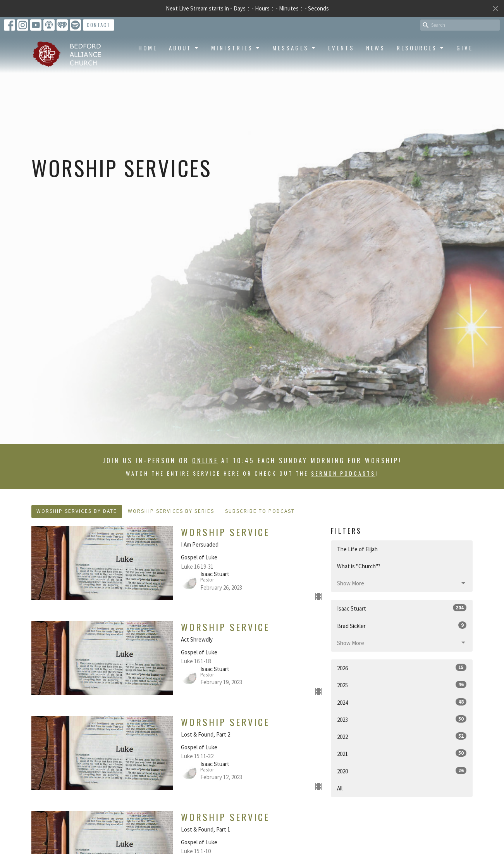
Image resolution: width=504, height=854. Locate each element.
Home (148, 48)
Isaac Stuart (402, 608)
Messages (294, 48)
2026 (402, 668)
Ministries (236, 48)
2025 (402, 685)
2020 (402, 771)
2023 (402, 719)
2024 (402, 702)
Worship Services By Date (77, 511)
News (376, 48)
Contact (99, 25)
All (340, 788)
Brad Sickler (402, 625)
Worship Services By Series (171, 511)
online (205, 461)
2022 (402, 736)
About (184, 48)
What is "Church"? (359, 566)
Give (465, 48)
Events (341, 48)
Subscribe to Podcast (260, 511)
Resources (421, 48)
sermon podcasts (343, 473)
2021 (402, 753)
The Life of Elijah (357, 549)
